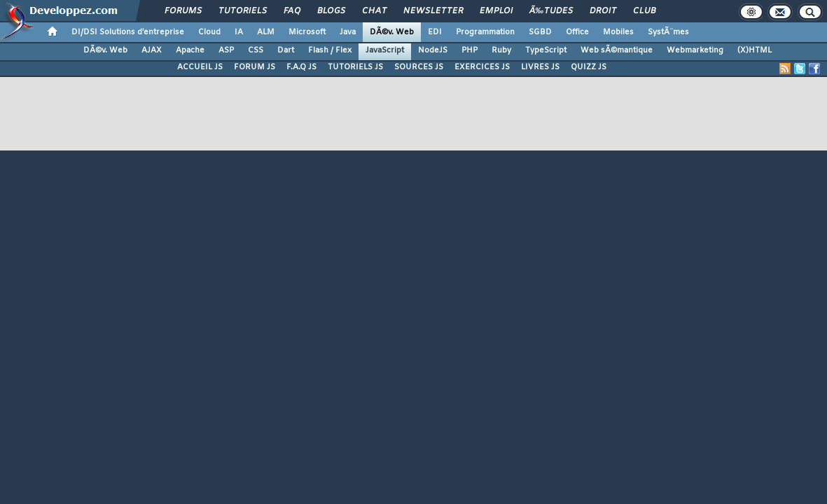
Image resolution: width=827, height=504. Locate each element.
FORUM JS (255, 67)
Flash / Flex (330, 50)
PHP (470, 50)
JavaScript (385, 50)
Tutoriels (243, 11)
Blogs (331, 11)
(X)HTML (755, 50)
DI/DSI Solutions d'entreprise (128, 32)
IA (239, 32)
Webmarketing (695, 50)
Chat (374, 11)
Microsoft (307, 32)
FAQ (292, 11)
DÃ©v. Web (392, 32)
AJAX (152, 50)
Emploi (496, 11)
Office (577, 32)
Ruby (501, 50)
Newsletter (433, 11)
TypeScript (546, 50)
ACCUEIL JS (200, 67)
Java (348, 32)
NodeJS (433, 50)
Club (644, 11)
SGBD (540, 32)
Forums (183, 11)
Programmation (485, 32)
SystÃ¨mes (668, 32)
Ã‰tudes (551, 11)
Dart (286, 50)
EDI (435, 32)
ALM (266, 32)
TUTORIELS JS (355, 67)
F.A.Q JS (301, 67)
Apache (190, 50)
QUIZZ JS (589, 67)
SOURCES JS (419, 67)
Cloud (209, 32)
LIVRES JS (540, 67)
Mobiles (618, 32)
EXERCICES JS (482, 67)
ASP (226, 50)
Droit (603, 11)
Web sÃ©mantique (617, 50)
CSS (256, 50)
